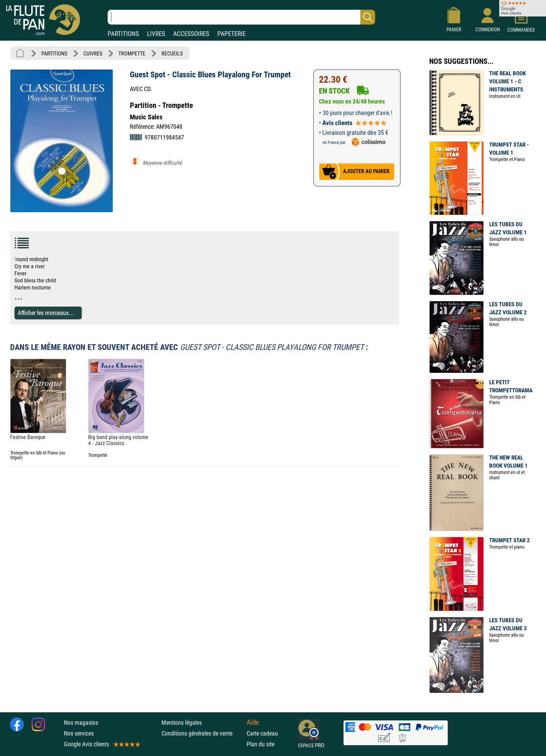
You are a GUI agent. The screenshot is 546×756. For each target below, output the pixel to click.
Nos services (79, 733)
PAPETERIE (231, 34)
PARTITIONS (123, 34)
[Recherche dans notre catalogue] (241, 17)
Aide (253, 722)
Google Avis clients (102, 744)
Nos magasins (81, 723)
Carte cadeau (262, 733)
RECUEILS (172, 54)
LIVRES (156, 34)
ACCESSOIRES (191, 34)
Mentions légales (182, 723)
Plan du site (261, 744)
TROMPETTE (132, 54)
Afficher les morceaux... (46, 313)
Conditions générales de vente (202, 733)
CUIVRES (93, 54)
